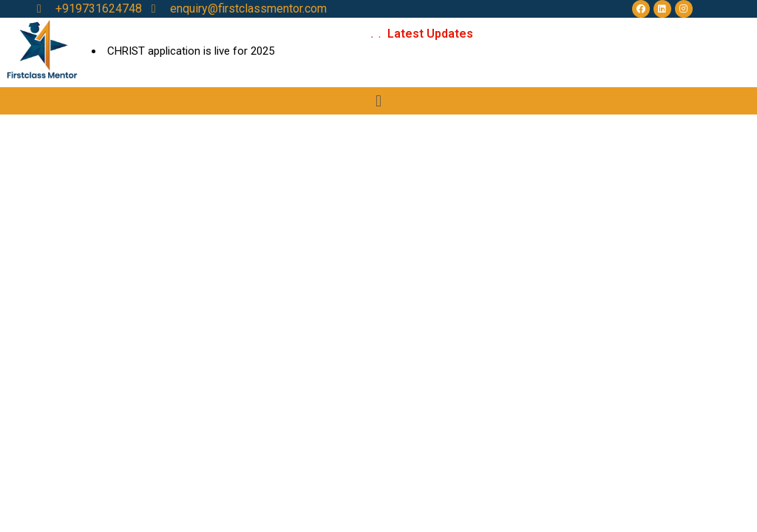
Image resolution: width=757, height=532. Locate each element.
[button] (378, 101)
